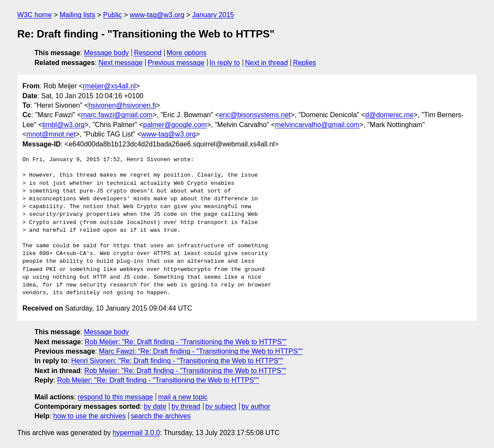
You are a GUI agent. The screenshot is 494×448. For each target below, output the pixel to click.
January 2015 (213, 15)
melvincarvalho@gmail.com (317, 125)
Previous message (176, 63)
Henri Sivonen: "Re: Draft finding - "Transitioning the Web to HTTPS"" (177, 361)
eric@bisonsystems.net (255, 115)
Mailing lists (77, 15)
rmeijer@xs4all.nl (109, 86)
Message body (106, 53)
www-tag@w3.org (157, 15)
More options (187, 53)
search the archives (161, 416)
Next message (121, 63)
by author (256, 406)
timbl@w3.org (63, 125)
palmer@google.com (175, 125)
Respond (148, 53)
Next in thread (266, 63)
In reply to (225, 63)
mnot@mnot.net (51, 134)
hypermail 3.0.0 (136, 433)
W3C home (34, 15)
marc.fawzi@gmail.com (117, 115)
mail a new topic (183, 397)
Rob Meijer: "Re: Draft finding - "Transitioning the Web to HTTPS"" (186, 342)
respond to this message (115, 397)
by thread (186, 406)
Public (113, 15)
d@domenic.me (389, 115)
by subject (221, 406)
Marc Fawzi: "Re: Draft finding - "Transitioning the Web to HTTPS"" (201, 351)
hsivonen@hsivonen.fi (122, 105)
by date (155, 406)
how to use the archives (90, 416)
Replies (305, 63)
